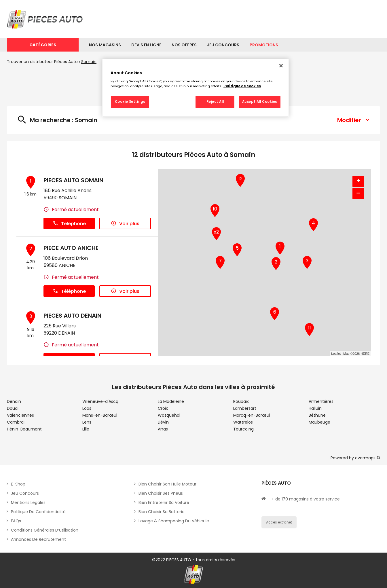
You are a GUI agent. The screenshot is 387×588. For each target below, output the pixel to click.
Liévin (163, 422)
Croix (163, 408)
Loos (87, 408)
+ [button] (358, 181)
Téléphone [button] (69, 224)
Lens (87, 422)
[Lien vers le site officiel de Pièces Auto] (46, 19)
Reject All (215, 102)
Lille (86, 429)
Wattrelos (243, 422)
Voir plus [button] (125, 224)
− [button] (358, 193)
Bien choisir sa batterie (162, 512)
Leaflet (336, 354)
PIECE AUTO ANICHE (71, 248)
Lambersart (245, 408)
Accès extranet (279, 522)
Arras (163, 429)
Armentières (321, 401)
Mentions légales (28, 502)
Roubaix (241, 401)
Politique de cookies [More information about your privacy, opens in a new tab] (242, 86)
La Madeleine (171, 401)
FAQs (16, 521)
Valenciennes (20, 415)
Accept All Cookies (260, 102)
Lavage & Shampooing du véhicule (174, 521)
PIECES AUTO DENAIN (72, 316)
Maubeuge (319, 422)
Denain (14, 401)
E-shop (18, 484)
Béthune (317, 415)
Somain (89, 62)
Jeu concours (25, 493)
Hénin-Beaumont (24, 429)
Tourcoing (243, 429)
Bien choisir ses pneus (161, 493)
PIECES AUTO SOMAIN (73, 180)
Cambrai (16, 422)
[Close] (281, 66)
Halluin (315, 408)
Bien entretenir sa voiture (164, 502)
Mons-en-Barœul (100, 415)
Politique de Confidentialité (38, 512)
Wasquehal (169, 415)
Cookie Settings (130, 102)
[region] (196, 88)
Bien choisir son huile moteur (167, 484)
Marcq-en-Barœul (252, 415)
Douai (13, 408)
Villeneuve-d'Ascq (100, 401)
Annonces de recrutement (38, 539)
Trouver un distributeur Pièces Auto (42, 62)
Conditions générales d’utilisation (45, 530)
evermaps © (368, 458)
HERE (365, 354)
